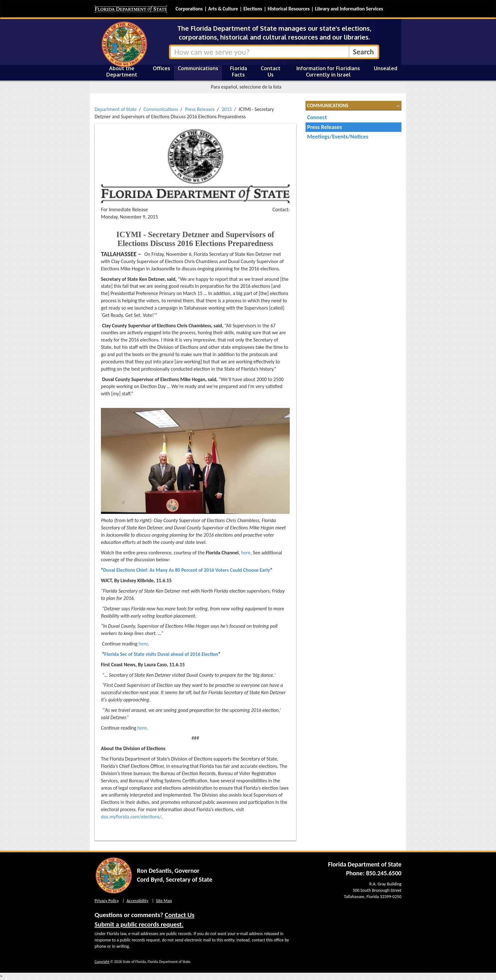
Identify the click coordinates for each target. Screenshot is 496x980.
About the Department (122, 71)
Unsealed (386, 68)
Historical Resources (289, 9)
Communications (198, 68)
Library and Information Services (349, 9)
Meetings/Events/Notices (338, 136)
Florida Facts (239, 71)
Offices (161, 68)
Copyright (102, 962)
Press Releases (200, 109)
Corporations (189, 9)
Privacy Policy (107, 901)
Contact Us (271, 71)
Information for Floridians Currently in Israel (328, 71)
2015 (226, 109)
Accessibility (137, 901)
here (246, 553)
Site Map (164, 901)
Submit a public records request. (139, 924)
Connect (317, 117)
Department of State (116, 109)
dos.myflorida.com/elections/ (131, 817)
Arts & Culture (223, 9)
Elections (253, 9)
